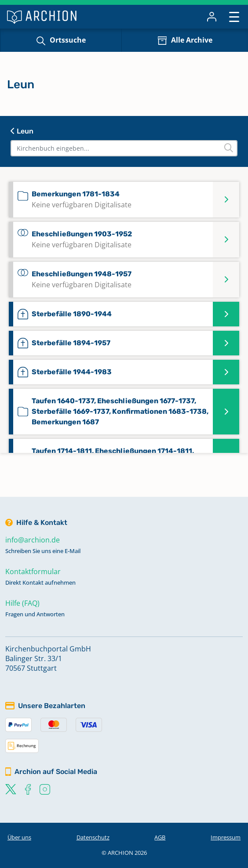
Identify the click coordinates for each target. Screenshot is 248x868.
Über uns (19, 837)
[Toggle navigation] (234, 16)
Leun (22, 131)
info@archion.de (33, 540)
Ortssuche (68, 40)
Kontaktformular (33, 571)
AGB (160, 837)
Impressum (226, 837)
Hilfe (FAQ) (22, 603)
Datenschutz (93, 837)
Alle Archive (192, 40)
